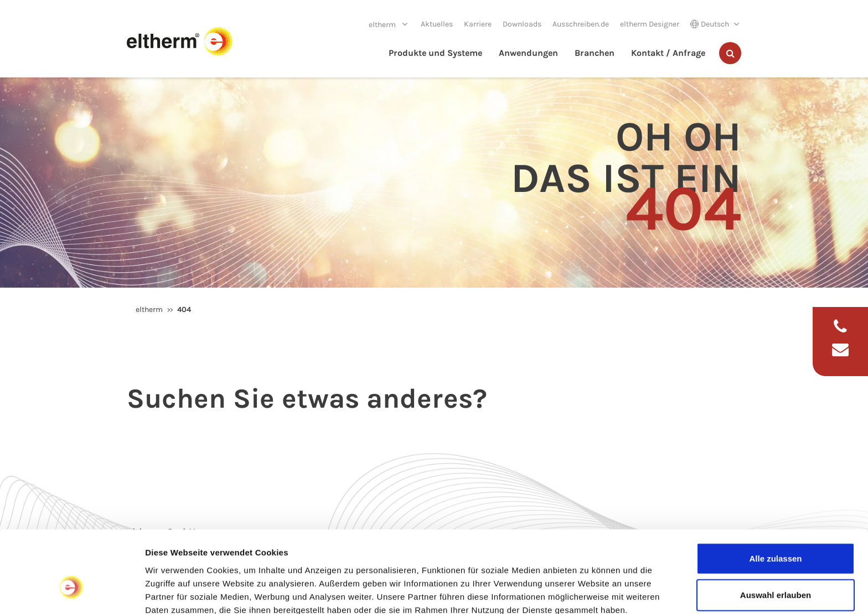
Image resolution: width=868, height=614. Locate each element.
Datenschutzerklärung (246, 556)
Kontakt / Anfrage (668, 53)
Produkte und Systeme (435, 53)
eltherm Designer (650, 24)
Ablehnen (776, 564)
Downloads (522, 24)
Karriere (478, 24)
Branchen (595, 53)
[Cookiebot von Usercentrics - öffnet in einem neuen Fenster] (72, 592)
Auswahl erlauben (776, 529)
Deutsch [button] (710, 24)
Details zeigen (589, 592)
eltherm (383, 25)
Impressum (169, 556)
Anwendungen (528, 53)
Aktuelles (437, 24)
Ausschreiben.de (581, 24)
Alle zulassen (775, 492)
